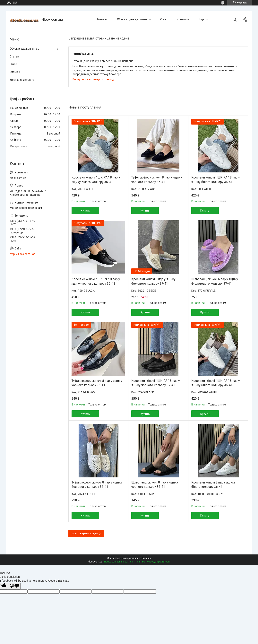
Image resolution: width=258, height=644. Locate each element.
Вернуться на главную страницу (93, 79)
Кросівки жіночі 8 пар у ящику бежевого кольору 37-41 (153, 281)
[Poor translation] (14, 586)
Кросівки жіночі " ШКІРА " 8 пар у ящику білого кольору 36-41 (96, 180)
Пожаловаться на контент (119, 562)
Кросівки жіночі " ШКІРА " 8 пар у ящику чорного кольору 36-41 (96, 281)
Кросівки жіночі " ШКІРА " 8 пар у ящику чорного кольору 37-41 (156, 383)
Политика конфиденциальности (153, 562)
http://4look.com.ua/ (22, 254)
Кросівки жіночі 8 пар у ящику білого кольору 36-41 (213, 485)
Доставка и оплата (22, 80)
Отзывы (15, 72)
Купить (85, 211)
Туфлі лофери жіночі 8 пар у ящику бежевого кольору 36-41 (97, 485)
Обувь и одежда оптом (132, 19)
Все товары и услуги (85, 533)
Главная (102, 19)
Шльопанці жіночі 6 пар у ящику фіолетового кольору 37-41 (215, 281)
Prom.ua (146, 558)
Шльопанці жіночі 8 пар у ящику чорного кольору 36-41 (155, 485)
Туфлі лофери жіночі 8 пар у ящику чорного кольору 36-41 (157, 180)
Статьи (14, 57)
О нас (164, 19)
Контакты (183, 19)
